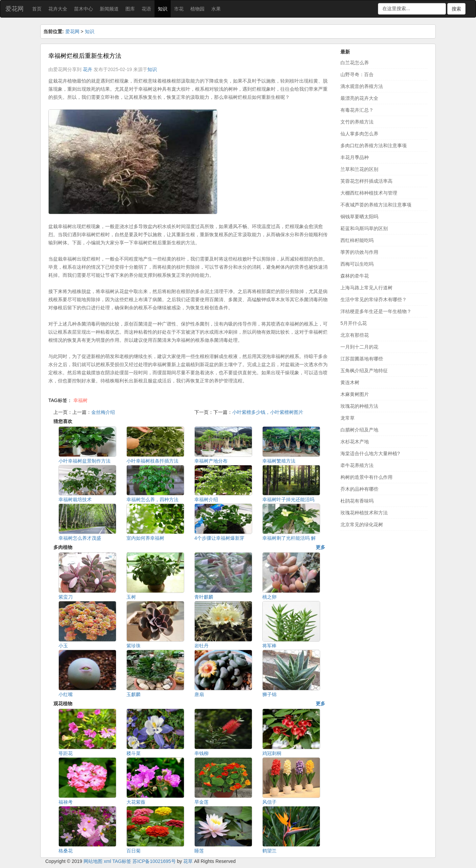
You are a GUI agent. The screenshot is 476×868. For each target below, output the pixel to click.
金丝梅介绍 (103, 412)
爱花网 (15, 9)
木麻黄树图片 (355, 394)
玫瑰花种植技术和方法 (364, 513)
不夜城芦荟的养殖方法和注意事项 (376, 205)
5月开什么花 (354, 323)
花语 (146, 9)
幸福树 (80, 400)
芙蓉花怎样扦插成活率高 (366, 181)
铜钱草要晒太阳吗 (359, 217)
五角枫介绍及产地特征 (364, 371)
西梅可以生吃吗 (357, 264)
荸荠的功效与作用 (359, 252)
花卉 (88, 69)
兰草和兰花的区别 (359, 169)
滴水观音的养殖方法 (362, 86)
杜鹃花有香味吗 (357, 501)
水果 (216, 9)
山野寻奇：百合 (357, 74)
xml (108, 861)
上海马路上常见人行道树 (366, 288)
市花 (179, 9)
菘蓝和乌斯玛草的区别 (364, 228)
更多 (320, 547)
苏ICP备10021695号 (154, 861)
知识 (163, 9)
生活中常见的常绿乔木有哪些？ (374, 299)
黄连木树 (350, 382)
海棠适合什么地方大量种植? (370, 453)
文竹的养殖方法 (357, 122)
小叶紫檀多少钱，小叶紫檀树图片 (268, 412)
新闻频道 (109, 9)
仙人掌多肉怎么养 (359, 134)
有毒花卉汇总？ (357, 110)
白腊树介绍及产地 (359, 430)
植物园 (197, 9)
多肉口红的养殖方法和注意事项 (374, 146)
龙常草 (348, 418)
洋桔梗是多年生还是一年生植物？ (376, 311)
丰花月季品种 (355, 157)
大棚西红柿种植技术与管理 (369, 193)
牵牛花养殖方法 (357, 465)
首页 (37, 9)
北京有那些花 (355, 335)
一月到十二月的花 (359, 347)
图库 (130, 9)
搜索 (456, 9)
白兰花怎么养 (355, 63)
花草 (188, 861)
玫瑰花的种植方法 (359, 406)
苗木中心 (84, 9)
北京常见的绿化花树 (362, 525)
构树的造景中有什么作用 (366, 477)
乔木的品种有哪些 (359, 489)
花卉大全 (58, 9)
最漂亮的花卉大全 (359, 98)
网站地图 (93, 861)
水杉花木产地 (355, 442)
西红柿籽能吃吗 (357, 240)
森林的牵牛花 (355, 276)
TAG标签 (122, 861)
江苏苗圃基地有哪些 (362, 359)
